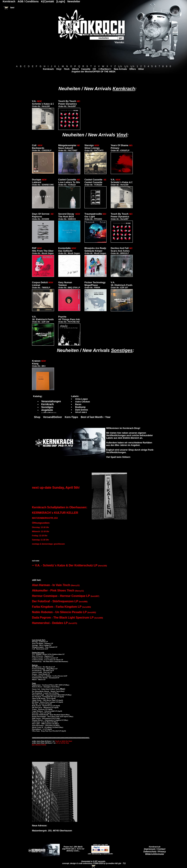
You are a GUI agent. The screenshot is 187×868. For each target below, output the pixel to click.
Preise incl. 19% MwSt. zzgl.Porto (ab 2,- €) (73, 848)
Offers (132, 69)
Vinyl (59, 69)
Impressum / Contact (155, 849)
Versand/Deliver (53, 417)
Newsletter (74, 1)
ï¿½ (120, 66)
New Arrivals (120, 69)
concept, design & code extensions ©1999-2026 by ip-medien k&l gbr (92, 863)
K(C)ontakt (48, 1)
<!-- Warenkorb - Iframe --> (93, 866)
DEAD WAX (81, 413)
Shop (37, 417)
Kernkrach (48, 69)
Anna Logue (81, 399)
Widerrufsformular (155, 854)
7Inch (67, 69)
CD (94, 69)
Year (108, 417)
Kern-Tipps (71, 417)
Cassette (86, 69)
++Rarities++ (105, 69)
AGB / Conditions (28, 1)
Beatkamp (80, 407)
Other (141, 69)
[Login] (61, 1)
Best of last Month (92, 417)
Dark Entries (82, 410)
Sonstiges (122, 350)
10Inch (75, 69)
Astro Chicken (83, 402)
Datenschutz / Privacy (155, 852)
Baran (78, 404)
